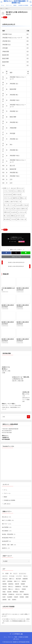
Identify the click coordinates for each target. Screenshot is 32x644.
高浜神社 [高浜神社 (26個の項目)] (14, 600)
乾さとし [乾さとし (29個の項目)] (26, 576)
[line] (16, 634)
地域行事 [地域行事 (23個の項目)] (17, 584)
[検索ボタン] (31, 2)
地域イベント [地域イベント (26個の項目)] (17, 581)
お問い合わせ (7, 504)
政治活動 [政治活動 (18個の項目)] (9, 592)
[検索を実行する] (28, 417)
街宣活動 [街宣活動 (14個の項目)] (22, 597)
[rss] (20, 634)
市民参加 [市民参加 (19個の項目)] (24, 589)
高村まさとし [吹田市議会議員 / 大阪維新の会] (16, 2)
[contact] (22, 634)
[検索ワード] (16, 417)
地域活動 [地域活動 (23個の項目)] (4, 584)
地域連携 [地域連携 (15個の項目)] (23, 584)
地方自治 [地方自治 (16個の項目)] (4, 587)
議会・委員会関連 (10, 534)
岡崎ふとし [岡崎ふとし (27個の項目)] (11, 589)
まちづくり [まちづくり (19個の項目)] (5, 576)
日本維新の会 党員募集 (9, 500)
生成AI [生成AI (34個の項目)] (4, 597)
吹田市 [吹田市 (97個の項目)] (4, 581)
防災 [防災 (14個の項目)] (9, 600)
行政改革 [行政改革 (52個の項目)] (16, 597)
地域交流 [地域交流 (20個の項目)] (24, 581)
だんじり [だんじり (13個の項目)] (15, 574)
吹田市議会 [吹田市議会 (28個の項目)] (10, 581)
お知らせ (7, 517)
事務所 (5, 497)
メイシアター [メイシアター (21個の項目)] (19, 576)
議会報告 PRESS (10, 538)
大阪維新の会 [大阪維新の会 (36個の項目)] (18, 587)
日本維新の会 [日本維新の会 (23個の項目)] (11, 594)
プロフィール (7, 493)
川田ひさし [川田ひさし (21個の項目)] (17, 589)
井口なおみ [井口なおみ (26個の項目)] (5, 579)
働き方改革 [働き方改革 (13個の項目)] (18, 579)
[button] (6, 253)
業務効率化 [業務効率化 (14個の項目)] (26, 594)
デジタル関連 (9, 520)
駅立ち (5, 17)
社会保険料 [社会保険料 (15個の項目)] (10, 597)
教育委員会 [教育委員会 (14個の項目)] (16, 592)
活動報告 (8, 531)
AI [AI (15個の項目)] (3, 574)
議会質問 (7, 541)
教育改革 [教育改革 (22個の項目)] (22, 592)
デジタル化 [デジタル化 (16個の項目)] (12, 576)
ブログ (7, 524)
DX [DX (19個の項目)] (11, 574)
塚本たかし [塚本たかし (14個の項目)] (11, 587)
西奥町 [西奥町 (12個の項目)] (27, 597)
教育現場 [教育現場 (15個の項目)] (4, 594)
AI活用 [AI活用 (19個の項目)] (7, 574)
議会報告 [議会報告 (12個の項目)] (4, 600)
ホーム (5, 490)
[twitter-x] (12, 634)
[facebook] (10, 634)
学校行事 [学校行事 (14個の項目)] (4, 589)
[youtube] (18, 634)
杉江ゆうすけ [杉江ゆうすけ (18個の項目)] (19, 594)
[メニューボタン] (1, 2)
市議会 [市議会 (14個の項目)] (4, 592)
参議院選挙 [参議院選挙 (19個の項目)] (25, 579)
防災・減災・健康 (10, 545)
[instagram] (14, 634)
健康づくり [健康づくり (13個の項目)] (12, 579)
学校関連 (8, 527)
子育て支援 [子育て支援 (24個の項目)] (25, 587)
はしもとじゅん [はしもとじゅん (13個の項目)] (23, 574)
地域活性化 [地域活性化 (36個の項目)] (11, 584)
